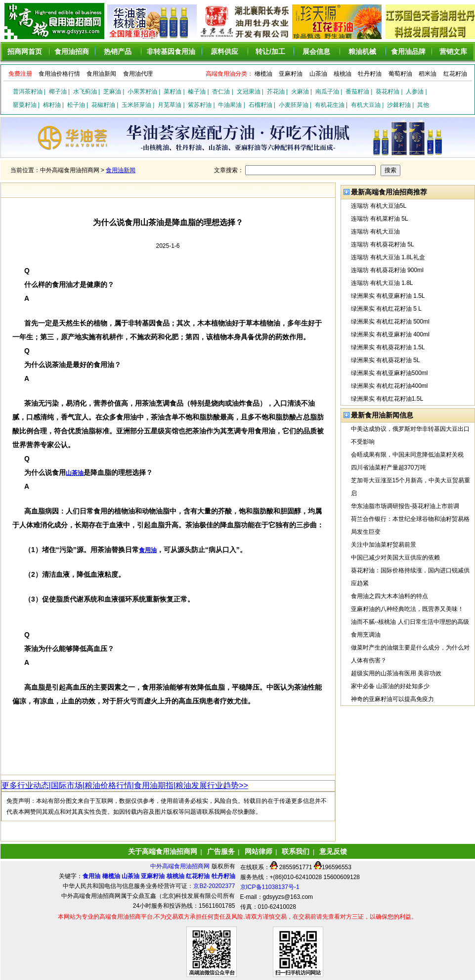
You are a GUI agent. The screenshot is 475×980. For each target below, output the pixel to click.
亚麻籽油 (291, 74)
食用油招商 (72, 51)
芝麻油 (112, 92)
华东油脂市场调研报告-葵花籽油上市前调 (405, 506)
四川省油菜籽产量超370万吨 (389, 467)
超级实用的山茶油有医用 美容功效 (396, 673)
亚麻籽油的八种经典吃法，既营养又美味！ (407, 609)
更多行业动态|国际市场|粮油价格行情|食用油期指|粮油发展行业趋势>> (125, 785)
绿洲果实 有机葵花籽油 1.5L (388, 347)
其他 (423, 105)
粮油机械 (362, 51)
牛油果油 (230, 105)
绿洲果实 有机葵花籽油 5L (386, 360)
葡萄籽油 (400, 74)
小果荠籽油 (142, 92)
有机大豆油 (366, 105)
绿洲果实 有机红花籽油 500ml (390, 322)
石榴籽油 (260, 105)
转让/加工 (270, 51)
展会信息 (316, 51)
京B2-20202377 (214, 886)
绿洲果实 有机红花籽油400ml (389, 386)
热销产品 (118, 51)
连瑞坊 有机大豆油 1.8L (382, 283)
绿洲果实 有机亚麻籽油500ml (389, 373)
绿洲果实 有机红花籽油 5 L (386, 309)
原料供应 (224, 51)
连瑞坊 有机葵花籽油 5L (383, 244)
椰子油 (58, 92)
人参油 (415, 92)
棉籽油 (52, 105)
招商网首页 (25, 51)
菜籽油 (173, 92)
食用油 (148, 550)
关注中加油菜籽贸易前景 (384, 545)
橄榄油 (263, 74)
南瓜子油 (327, 92)
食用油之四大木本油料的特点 (389, 596)
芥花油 (276, 92)
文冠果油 (249, 92)
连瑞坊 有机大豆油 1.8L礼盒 (388, 257)
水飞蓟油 (85, 92)
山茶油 (318, 74)
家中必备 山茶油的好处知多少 (390, 686)
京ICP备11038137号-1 (270, 887)
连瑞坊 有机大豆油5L (379, 206)
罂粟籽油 (25, 105)
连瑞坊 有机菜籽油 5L (380, 219)
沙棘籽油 (399, 105)
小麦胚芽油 (294, 105)
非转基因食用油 (171, 51)
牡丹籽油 (370, 74)
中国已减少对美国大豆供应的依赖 (395, 558)
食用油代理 (138, 74)
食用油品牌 (408, 51)
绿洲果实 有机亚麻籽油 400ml (390, 334)
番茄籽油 (357, 92)
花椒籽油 (103, 105)
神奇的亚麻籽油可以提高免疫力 (392, 699)
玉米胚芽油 (136, 105)
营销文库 (453, 51)
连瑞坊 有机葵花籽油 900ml (387, 270)
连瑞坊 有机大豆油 (375, 232)
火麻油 (300, 92)
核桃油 (343, 74)
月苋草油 (170, 105)
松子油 (76, 105)
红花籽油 (455, 74)
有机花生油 (330, 105)
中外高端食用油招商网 (181, 866)
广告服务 (221, 851)
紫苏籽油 (200, 105)
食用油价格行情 (59, 74)
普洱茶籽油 (28, 92)
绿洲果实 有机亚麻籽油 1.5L (388, 296)
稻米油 (428, 74)
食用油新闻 (101, 74)
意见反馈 (333, 851)
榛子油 (197, 92)
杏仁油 (221, 92)
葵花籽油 (388, 92)
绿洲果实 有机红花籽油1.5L (387, 399)
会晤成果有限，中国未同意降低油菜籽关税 (407, 455)
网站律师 (259, 851)
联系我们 (296, 851)
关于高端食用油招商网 (163, 851)
